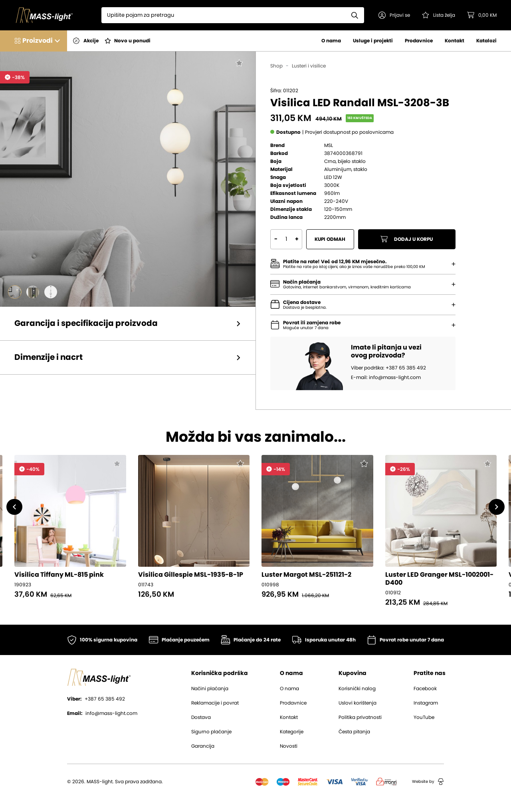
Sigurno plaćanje (211, 732)
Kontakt (455, 41)
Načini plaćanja (210, 689)
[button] (394, 15)
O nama (331, 41)
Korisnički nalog (357, 689)
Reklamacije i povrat (215, 703)
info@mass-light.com (102, 713)
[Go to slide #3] (51, 292)
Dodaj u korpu (407, 239)
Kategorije (292, 732)
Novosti (289, 746)
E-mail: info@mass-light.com (386, 377)
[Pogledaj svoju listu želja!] (439, 15)
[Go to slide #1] (15, 292)
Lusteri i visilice (309, 66)
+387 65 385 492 (96, 699)
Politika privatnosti (360, 717)
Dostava (201, 717)
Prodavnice (419, 41)
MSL (329, 145)
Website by (428, 782)
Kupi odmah (330, 239)
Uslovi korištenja (358, 703)
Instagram (426, 703)
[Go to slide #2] (33, 292)
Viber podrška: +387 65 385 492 (388, 368)
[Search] (224, 15)
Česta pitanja (354, 732)
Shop (276, 66)
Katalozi (486, 41)
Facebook (425, 689)
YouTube (424, 717)
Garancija (203, 746)
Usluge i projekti (373, 41)
